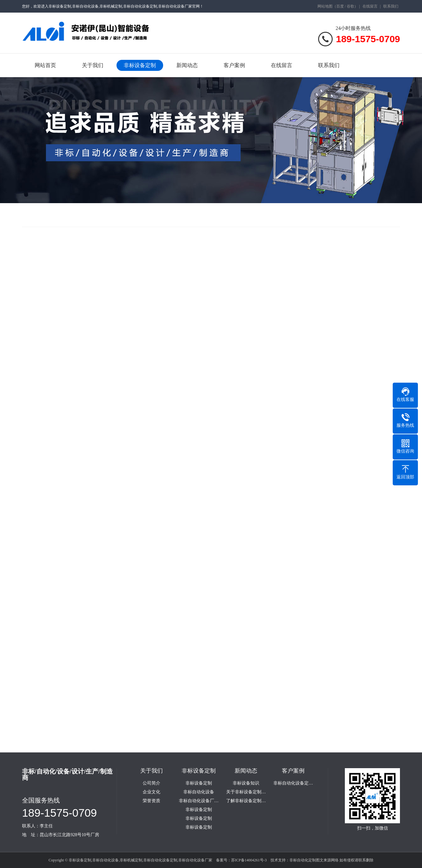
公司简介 (151, 783)
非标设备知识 (246, 783)
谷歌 (351, 6)
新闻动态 (187, 65)
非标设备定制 (140, 65)
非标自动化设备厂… (199, 801)
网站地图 (325, 6)
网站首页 (45, 65)
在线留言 (370, 6)
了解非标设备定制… (246, 801)
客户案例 (234, 65)
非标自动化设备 (199, 792)
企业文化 (151, 792)
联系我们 (391, 6)
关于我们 (93, 65)
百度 (340, 6)
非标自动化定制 (303, 860)
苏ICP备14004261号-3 (249, 860)
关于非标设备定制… (246, 792)
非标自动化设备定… (293, 783)
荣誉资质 (151, 801)
